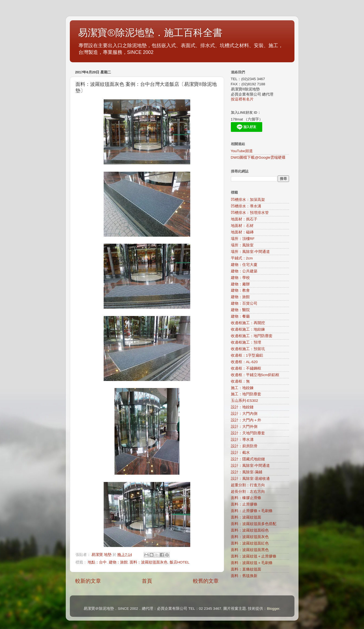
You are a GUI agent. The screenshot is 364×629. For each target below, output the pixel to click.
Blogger (273, 609)
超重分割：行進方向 (248, 485)
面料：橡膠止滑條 (246, 498)
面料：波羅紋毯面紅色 (250, 543)
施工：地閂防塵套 (246, 394)
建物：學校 (240, 278)
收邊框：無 (240, 381)
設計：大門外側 (244, 427)
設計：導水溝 (242, 440)
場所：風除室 (242, 245)
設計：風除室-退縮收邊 (250, 479)
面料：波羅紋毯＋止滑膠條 (254, 556)
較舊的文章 (206, 581)
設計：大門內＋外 (246, 420)
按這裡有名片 (242, 99)
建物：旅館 (118, 562)
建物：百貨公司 (244, 303)
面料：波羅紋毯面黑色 (250, 550)
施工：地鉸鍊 (242, 388)
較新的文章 (88, 581)
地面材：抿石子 (244, 219)
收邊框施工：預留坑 (248, 349)
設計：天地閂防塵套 (248, 433)
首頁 (147, 581)
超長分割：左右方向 (248, 492)
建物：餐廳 (240, 316)
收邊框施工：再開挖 (248, 323)
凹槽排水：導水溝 (246, 206)
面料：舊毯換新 (244, 576)
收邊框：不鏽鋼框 (246, 368)
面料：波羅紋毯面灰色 (149, 562)
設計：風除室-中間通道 (250, 466)
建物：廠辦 (240, 284)
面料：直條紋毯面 (246, 569)
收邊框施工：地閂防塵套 (252, 336)
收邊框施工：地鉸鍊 (248, 329)
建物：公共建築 (244, 271)
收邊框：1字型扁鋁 (247, 355)
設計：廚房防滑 (244, 446)
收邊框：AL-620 (244, 362)
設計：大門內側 (244, 414)
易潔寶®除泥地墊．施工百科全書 (150, 33)
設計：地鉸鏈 (242, 407)
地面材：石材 (242, 226)
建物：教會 (240, 290)
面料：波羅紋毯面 (246, 517)
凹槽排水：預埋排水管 (250, 213)
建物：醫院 (240, 310)
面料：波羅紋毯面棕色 (250, 530)
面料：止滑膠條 (244, 504)
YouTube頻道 (242, 151)
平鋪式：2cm (242, 258)
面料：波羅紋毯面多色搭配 (254, 524)
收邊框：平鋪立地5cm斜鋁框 (255, 375)
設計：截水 (240, 453)
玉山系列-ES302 (245, 401)
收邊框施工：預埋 (246, 342)
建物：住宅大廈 (244, 265)
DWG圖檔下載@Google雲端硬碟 (258, 157)
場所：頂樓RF (243, 239)
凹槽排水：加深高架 (248, 200)
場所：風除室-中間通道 (250, 252)
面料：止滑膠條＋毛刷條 (252, 511)
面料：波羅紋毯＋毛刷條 (252, 563)
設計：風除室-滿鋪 (247, 472)
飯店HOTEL (180, 562)
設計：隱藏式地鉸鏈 (248, 459)
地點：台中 (97, 562)
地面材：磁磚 (242, 232)
